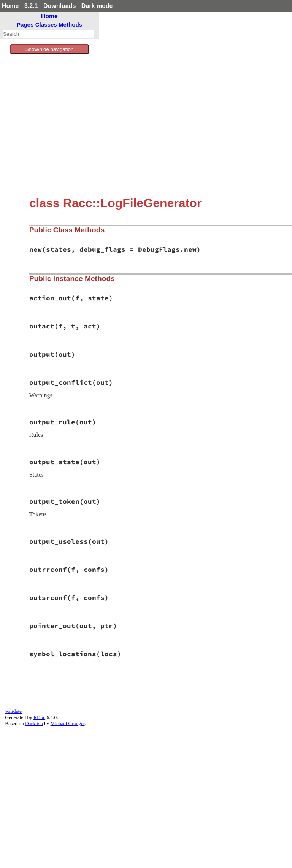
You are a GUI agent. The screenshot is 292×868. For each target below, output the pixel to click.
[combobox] (48, 34)
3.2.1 (31, 6)
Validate (13, 711)
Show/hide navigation (50, 49)
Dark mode (97, 6)
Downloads (60, 6)
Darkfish (34, 723)
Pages (25, 25)
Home (10, 6)
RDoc (39, 717)
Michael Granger (68, 723)
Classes (46, 25)
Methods (70, 25)
